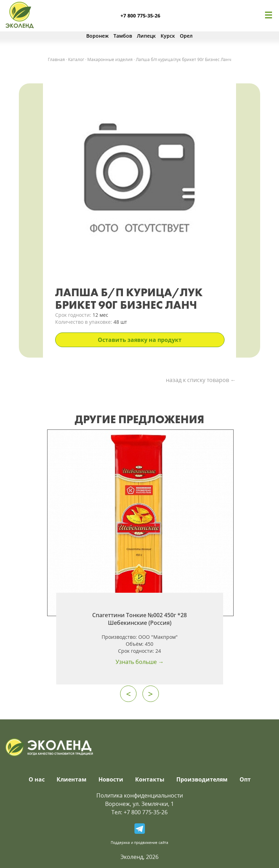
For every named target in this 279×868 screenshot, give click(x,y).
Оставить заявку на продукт (140, 340)
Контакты (150, 779)
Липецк (146, 36)
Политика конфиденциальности (140, 795)
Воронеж (97, 36)
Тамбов (123, 36)
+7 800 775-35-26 (140, 16)
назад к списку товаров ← (201, 380)
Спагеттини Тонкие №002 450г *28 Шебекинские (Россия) (139, 619)
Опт (245, 779)
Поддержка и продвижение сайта (139, 843)
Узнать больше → (140, 662)
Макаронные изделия (110, 59)
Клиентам (72, 779)
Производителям (202, 779)
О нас (37, 779)
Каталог (76, 59)
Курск (168, 36)
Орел (186, 36)
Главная (56, 59)
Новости (111, 779)
